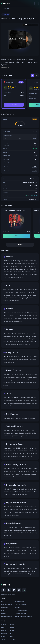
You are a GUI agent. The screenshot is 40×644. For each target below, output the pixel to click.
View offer (14, 105)
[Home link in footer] (20, 585)
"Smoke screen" (33, 199)
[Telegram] (9, 590)
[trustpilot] (24, 590)
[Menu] (37, 3)
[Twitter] (3, 590)
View (16, 236)
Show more (5, 68)
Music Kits (34, 179)
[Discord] (19, 590)
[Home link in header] (6, 3)
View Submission (31, 196)
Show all (20, 245)
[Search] (32, 3)
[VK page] (14, 590)
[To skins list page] (7, 9)
